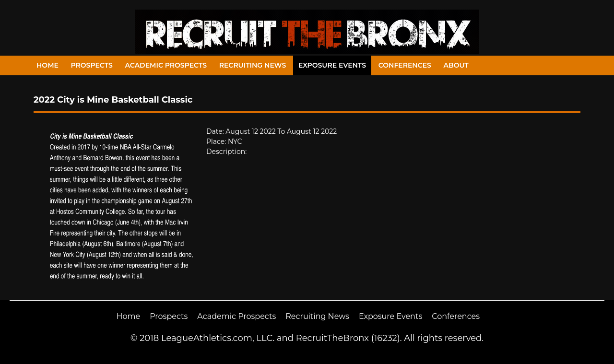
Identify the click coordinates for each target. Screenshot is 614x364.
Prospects (92, 65)
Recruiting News (253, 65)
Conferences (405, 65)
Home (47, 65)
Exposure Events (332, 65)
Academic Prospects (166, 65)
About (456, 65)
